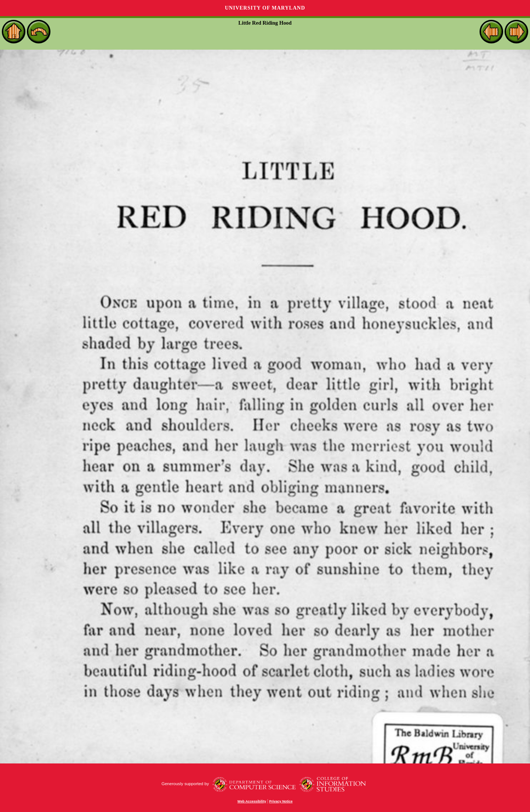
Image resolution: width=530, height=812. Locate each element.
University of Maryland (265, 8)
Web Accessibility (252, 801)
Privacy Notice (281, 801)
